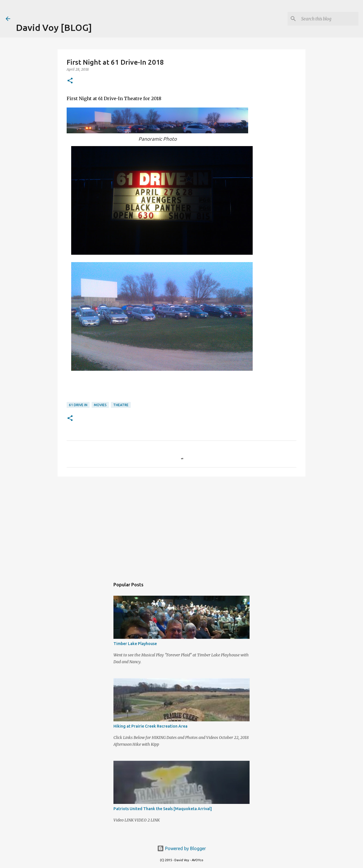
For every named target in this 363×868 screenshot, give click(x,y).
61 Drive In (78, 405)
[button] (70, 81)
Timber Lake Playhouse (135, 644)
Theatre (121, 405)
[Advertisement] (82, 9)
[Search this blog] (329, 19)
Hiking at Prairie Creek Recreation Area (150, 726)
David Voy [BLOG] (54, 28)
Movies (100, 405)
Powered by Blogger (181, 848)
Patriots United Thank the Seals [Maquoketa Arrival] (163, 809)
